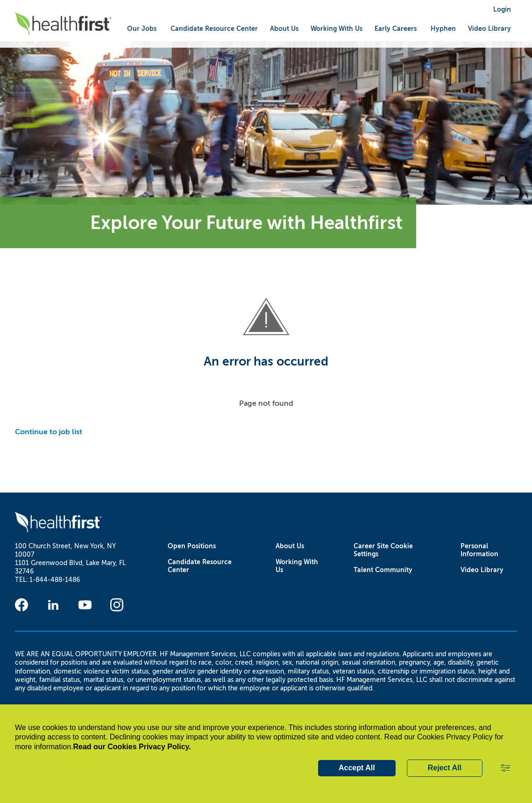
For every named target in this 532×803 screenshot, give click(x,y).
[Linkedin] (53, 605)
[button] (505, 768)
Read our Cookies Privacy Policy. (132, 747)
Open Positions (192, 546)
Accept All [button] (357, 768)
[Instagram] (117, 605)
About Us (290, 546)
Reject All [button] (445, 768)
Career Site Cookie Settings (383, 550)
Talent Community (383, 570)
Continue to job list (49, 432)
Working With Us (297, 566)
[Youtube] (85, 605)
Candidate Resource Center (200, 566)
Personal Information (479, 550)
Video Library (489, 29)
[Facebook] (21, 605)
